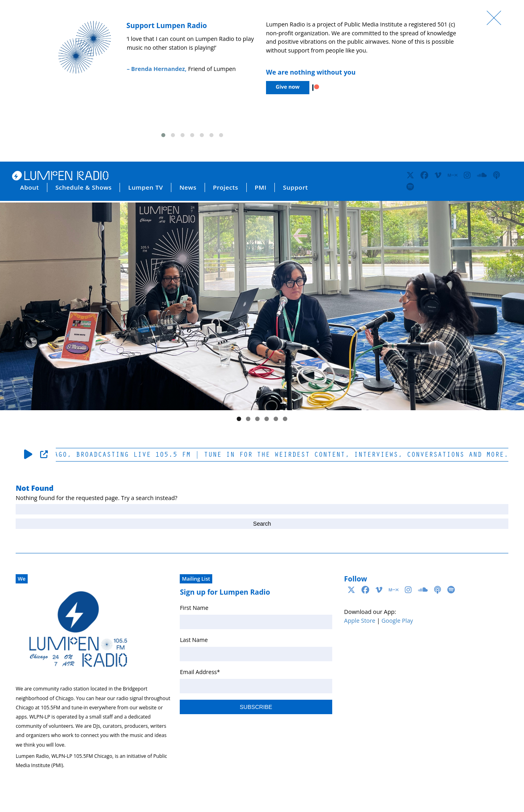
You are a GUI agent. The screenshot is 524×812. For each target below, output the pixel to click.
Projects (226, 187)
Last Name (194, 640)
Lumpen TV (145, 187)
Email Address (200, 672)
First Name (194, 608)
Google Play (397, 621)
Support (295, 187)
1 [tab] (239, 419)
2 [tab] (248, 419)
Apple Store (360, 621)
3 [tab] (257, 419)
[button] (163, 135)
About (29, 187)
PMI (261, 187)
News (188, 187)
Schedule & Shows (84, 187)
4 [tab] (267, 419)
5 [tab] (276, 419)
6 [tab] (285, 419)
